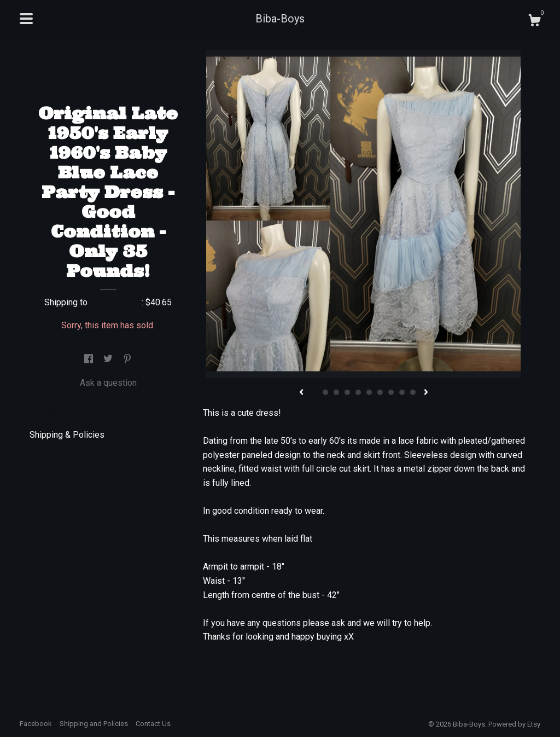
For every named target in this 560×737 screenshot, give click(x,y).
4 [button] (347, 392)
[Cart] (534, 22)
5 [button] (358, 392)
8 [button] (391, 392)
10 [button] (413, 392)
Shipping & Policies (67, 435)
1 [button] (314, 392)
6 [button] (369, 392)
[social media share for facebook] (90, 359)
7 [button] (380, 392)
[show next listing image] (426, 393)
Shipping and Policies (94, 724)
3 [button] (336, 392)
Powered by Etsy (514, 724)
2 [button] (325, 392)
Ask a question (108, 383)
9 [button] (402, 392)
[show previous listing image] (301, 393)
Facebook (36, 724)
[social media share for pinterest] (127, 359)
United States (116, 302)
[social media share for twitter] (109, 359)
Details (48, 412)
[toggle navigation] (26, 19)
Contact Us (153, 724)
